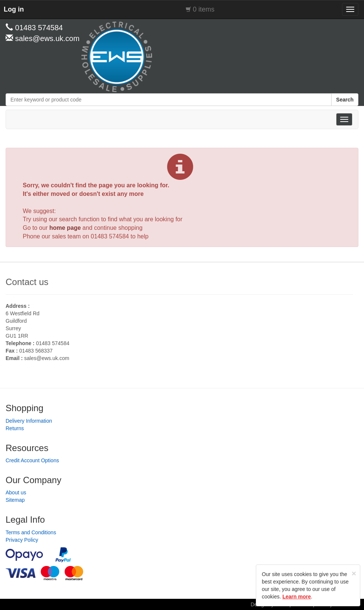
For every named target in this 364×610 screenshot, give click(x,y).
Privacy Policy (22, 540)
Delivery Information (29, 421)
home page (65, 228)
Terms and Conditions (31, 532)
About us (16, 492)
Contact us (27, 282)
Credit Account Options (32, 460)
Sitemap (15, 500)
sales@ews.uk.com (47, 358)
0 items (204, 9)
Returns (15, 428)
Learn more (296, 597)
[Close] (354, 573)
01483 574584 (110, 236)
